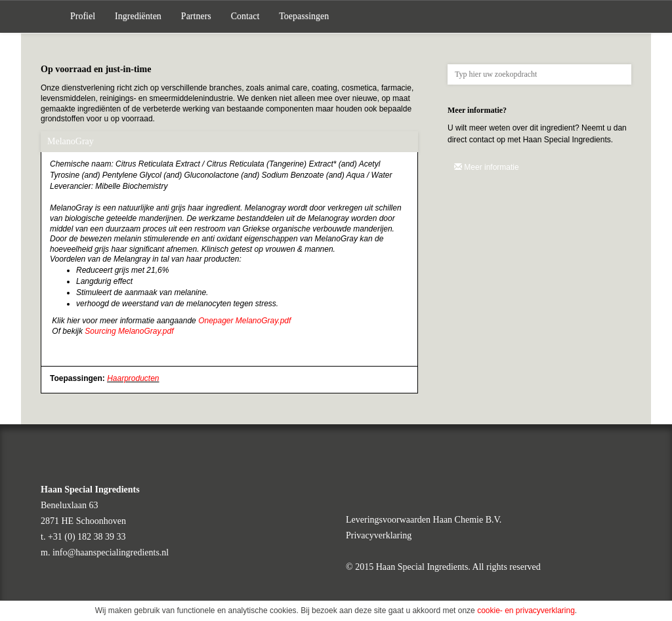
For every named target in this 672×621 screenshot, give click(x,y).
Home (51, 16)
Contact (245, 16)
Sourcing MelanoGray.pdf (129, 331)
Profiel (83, 16)
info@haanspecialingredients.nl (111, 552)
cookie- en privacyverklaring (526, 611)
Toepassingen (304, 16)
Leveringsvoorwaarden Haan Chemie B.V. (424, 520)
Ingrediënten (138, 16)
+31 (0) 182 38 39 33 (87, 537)
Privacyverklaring (379, 535)
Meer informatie (487, 167)
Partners (196, 16)
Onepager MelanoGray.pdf (244, 321)
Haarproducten (133, 378)
